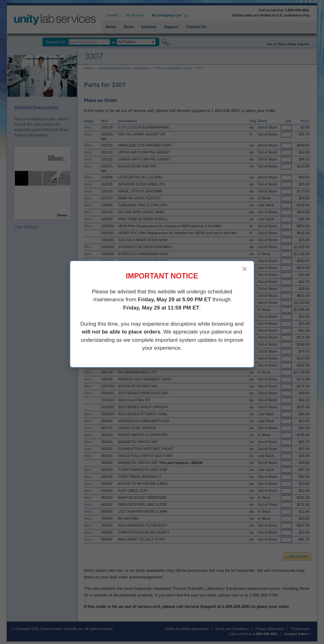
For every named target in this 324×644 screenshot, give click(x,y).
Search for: (56, 42)
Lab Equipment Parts (114, 68)
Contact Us (196, 27)
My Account (135, 15)
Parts (128, 27)
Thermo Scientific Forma (173, 68)
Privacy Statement (269, 629)
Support (171, 27)
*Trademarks (300, 629)
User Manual (43, 188)
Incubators (142, 68)
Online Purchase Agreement (187, 629)
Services (149, 27)
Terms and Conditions (232, 629)
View (88, 127)
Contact (112, 15)
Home (111, 27)
